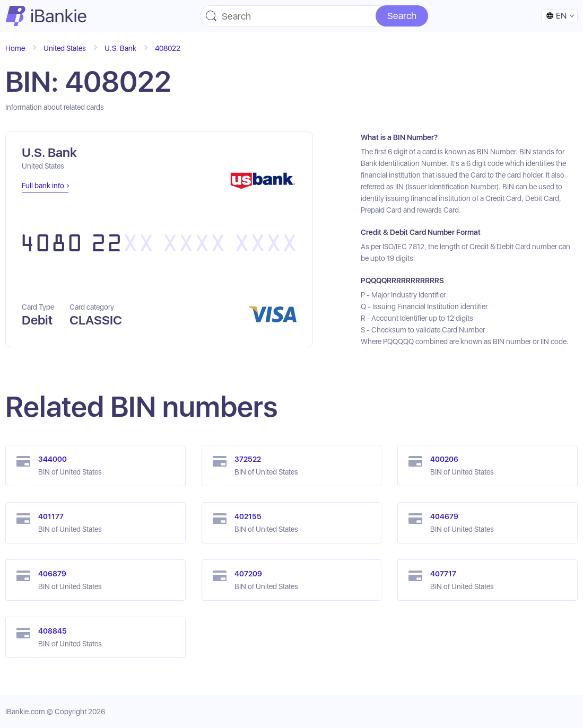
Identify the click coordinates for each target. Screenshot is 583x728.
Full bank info (43, 186)
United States (65, 48)
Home (15, 48)
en (556, 16)
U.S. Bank (120, 48)
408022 (168, 48)
